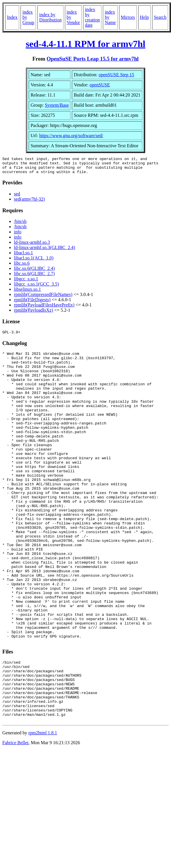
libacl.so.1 (23, 256)
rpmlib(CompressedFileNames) (43, 298)
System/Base (57, 105)
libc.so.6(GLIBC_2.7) (34, 277)
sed (17, 197)
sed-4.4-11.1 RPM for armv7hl (86, 44)
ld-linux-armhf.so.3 (32, 246)
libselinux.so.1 (27, 293)
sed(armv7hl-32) (29, 203)
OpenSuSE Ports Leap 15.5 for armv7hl (93, 59)
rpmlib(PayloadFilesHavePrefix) (44, 308)
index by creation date (92, 17)
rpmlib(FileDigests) (32, 303)
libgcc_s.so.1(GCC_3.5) (36, 287)
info (18, 235)
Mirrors (128, 17)
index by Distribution (50, 17)
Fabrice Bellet (15, 817)
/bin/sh (20, 225)
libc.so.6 (22, 267)
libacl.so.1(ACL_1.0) (34, 261)
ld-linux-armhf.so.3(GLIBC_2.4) (44, 251)
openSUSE (100, 85)
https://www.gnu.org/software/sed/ (71, 136)
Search (160, 17)
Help (144, 17)
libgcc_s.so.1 (26, 282)
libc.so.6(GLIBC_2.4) (34, 272)
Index (12, 17)
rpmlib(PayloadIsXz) (33, 314)
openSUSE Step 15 (116, 75)
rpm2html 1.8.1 (43, 808)
